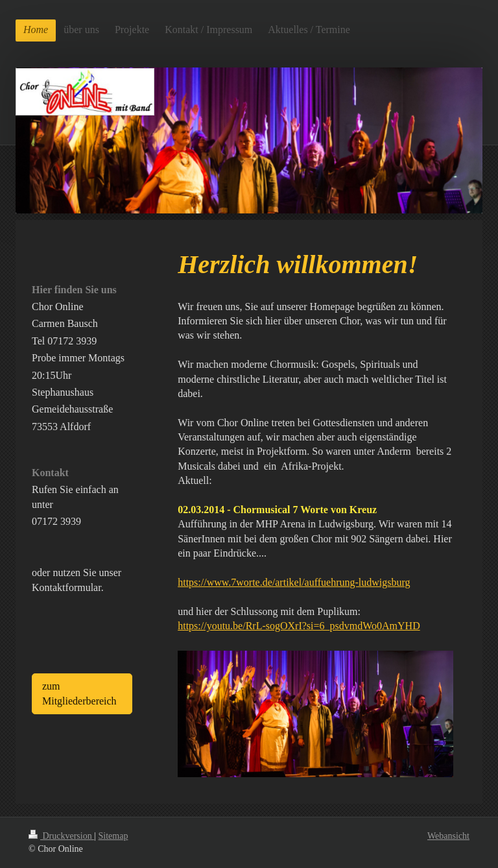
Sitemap (113, 836)
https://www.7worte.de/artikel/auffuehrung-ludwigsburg (294, 582)
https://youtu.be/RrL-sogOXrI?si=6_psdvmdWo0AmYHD (299, 626)
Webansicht (448, 836)
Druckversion (61, 836)
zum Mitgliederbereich (79, 693)
